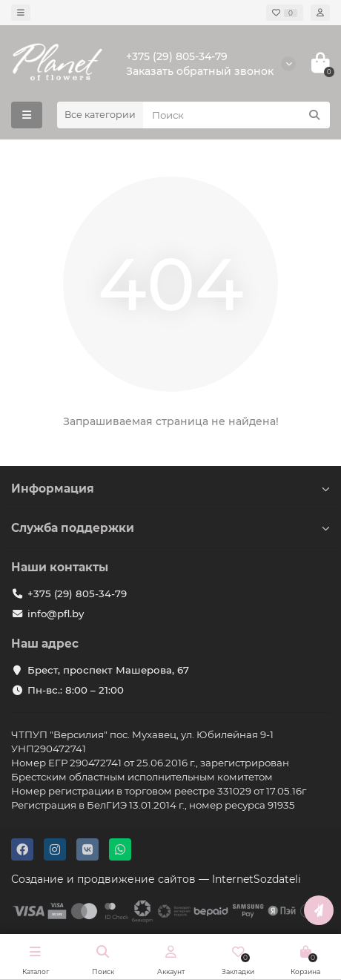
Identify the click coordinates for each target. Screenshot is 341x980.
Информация (170, 489)
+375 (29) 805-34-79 (177, 56)
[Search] (236, 115)
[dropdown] (21, 13)
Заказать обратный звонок (200, 71)
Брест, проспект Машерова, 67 (108, 670)
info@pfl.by (56, 614)
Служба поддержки (170, 528)
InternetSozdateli (256, 879)
